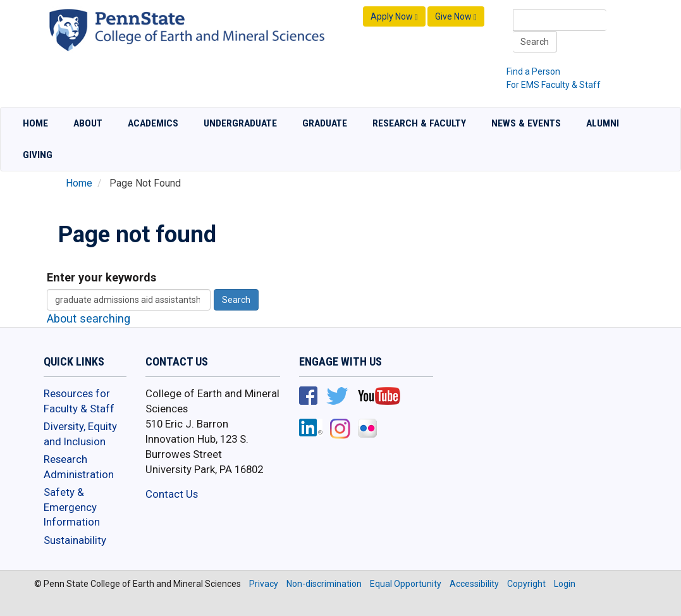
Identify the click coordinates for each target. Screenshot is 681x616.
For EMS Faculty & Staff (554, 85)
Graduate (325, 123)
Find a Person (533, 71)
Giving (38, 155)
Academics (153, 123)
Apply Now (394, 17)
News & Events (526, 123)
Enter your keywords (101, 277)
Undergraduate (240, 123)
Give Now (456, 17)
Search (535, 42)
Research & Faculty (419, 123)
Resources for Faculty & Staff (79, 401)
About (88, 123)
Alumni (603, 123)
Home (35, 123)
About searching (89, 318)
